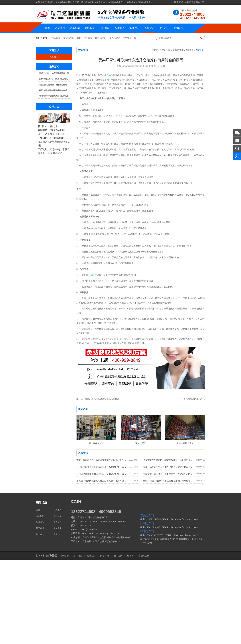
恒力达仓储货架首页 (175, 135)
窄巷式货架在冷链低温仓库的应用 (54, 181)
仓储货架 (91, 640)
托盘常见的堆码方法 (191, 483)
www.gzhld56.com (110, 618)
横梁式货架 (69, 122)
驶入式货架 (115, 122)
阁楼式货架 (101, 122)
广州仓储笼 (108, 160)
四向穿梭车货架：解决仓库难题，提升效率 (55, 164)
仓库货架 (118, 640)
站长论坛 (65, 640)
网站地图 (200, 2)
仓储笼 (92, 360)
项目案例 (105, 28)
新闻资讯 (134, 28)
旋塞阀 (130, 640)
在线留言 (189, 2)
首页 (47, 28)
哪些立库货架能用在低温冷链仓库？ (55, 169)
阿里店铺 (179, 2)
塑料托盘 (78, 640)
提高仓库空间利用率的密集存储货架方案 (55, 175)
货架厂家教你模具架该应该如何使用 (98, 483)
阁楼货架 (105, 640)
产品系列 (60, 28)
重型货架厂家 (129, 122)
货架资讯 (149, 28)
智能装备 (90, 28)
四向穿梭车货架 (85, 122)
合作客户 (120, 28)
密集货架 (75, 28)
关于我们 (164, 28)
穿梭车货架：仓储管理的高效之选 (54, 158)
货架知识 (54, 141)
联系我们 (179, 28)
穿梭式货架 (55, 122)
